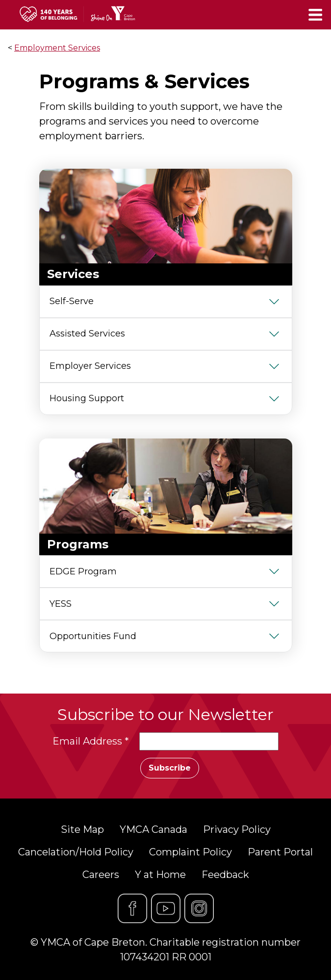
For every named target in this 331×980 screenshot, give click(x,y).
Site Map (82, 829)
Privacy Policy (237, 829)
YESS (61, 604)
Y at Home (160, 875)
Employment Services (57, 48)
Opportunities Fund (93, 636)
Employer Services (90, 366)
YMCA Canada (153, 829)
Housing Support (87, 398)
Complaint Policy (191, 852)
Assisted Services (87, 334)
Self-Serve (72, 301)
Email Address (91, 741)
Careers (101, 875)
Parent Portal (280, 852)
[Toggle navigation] (316, 15)
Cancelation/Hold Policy (76, 852)
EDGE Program (83, 571)
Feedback (225, 875)
